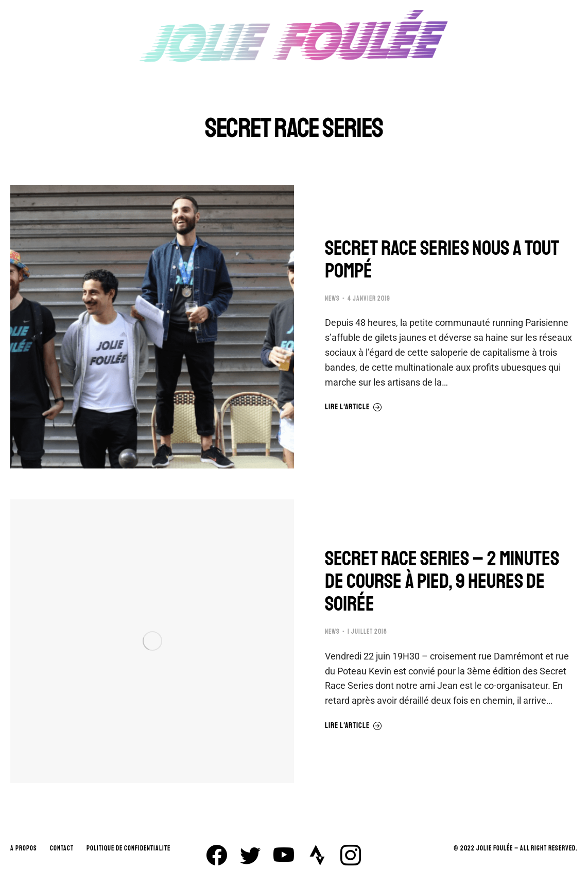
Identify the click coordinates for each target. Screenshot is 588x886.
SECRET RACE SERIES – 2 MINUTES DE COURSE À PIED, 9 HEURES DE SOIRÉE (442, 581)
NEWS (332, 299)
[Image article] (152, 327)
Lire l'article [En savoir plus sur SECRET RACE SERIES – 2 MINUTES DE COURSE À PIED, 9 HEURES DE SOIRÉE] (353, 726)
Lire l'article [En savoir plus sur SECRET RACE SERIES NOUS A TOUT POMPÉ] (353, 407)
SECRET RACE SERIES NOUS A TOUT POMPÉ (442, 259)
